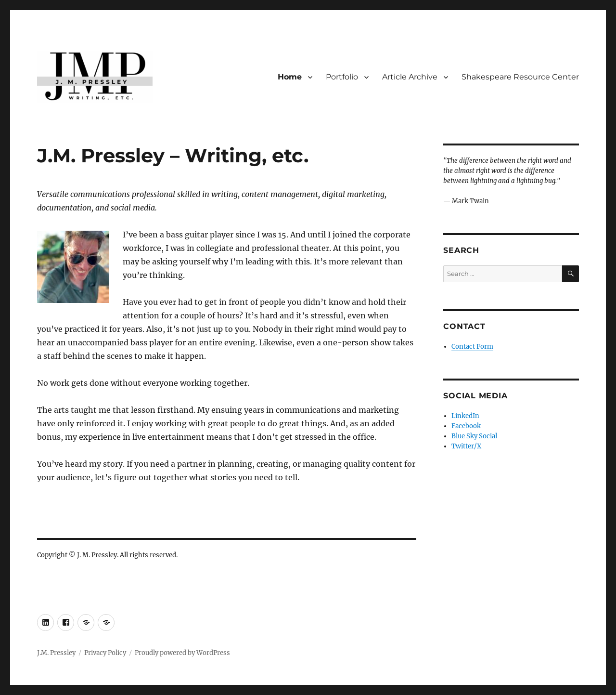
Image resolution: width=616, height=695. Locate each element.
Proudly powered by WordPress (182, 653)
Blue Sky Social (474, 436)
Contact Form (472, 347)
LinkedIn (465, 416)
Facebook (466, 426)
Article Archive (410, 77)
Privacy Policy (105, 653)
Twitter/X (466, 446)
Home (290, 77)
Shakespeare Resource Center (520, 77)
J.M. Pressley (56, 653)
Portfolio (342, 77)
